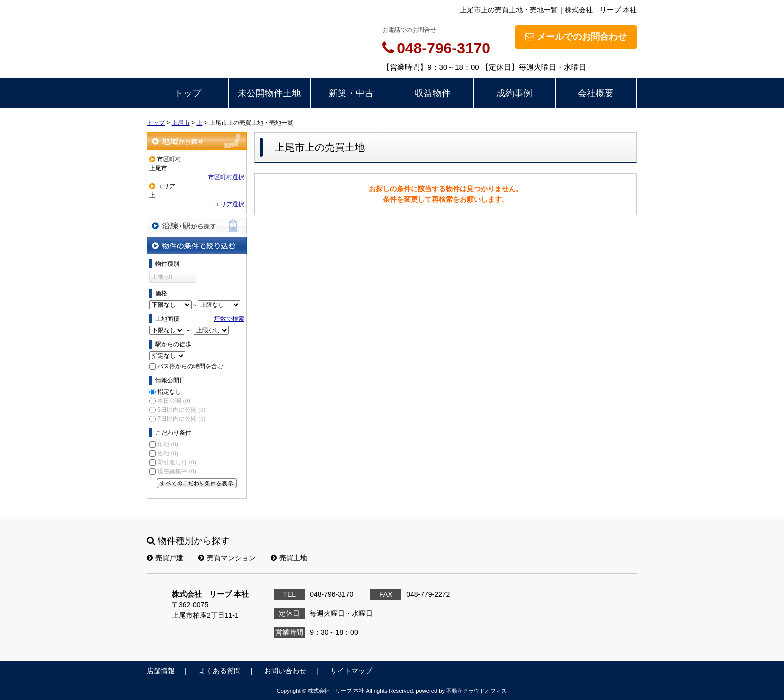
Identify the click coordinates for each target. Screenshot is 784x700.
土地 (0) (162, 277)
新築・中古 (351, 93)
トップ (188, 93)
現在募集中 (177, 471)
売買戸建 (165, 558)
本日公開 (174, 401)
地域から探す (197, 141)
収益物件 (433, 93)
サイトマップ (351, 671)
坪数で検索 (229, 319)
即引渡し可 (177, 462)
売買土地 (289, 558)
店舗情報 (161, 671)
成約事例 (514, 93)
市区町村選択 (226, 177)
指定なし (169, 392)
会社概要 (596, 93)
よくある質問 (220, 671)
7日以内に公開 (181, 419)
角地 (168, 444)
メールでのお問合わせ (576, 37)
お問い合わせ (285, 671)
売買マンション (227, 558)
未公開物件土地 (269, 93)
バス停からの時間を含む (190, 366)
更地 (168, 453)
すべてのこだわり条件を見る (197, 483)
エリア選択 (229, 204)
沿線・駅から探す (197, 226)
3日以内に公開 (181, 410)
